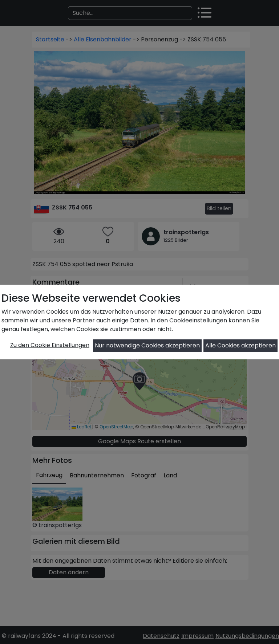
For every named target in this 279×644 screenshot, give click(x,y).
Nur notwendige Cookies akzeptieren (147, 345)
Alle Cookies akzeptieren (240, 345)
